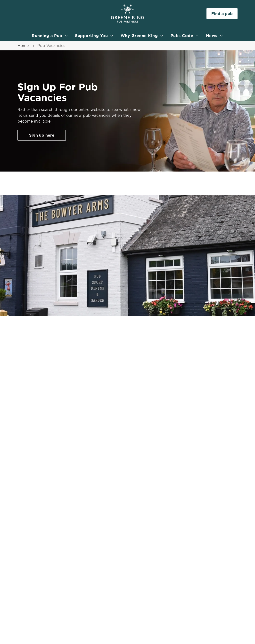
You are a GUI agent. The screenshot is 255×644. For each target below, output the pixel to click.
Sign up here (42, 135)
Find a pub (222, 14)
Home (23, 46)
